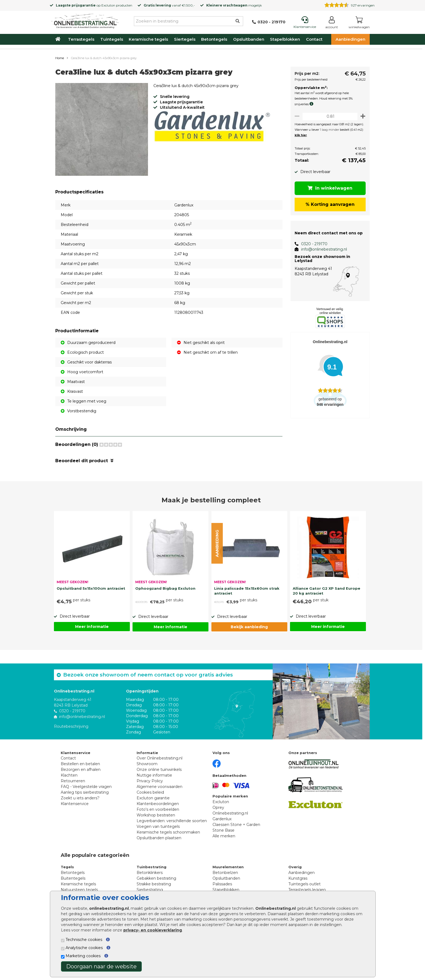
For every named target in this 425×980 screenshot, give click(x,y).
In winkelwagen (329, 188)
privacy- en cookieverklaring (153, 930)
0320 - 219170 (312, 244)
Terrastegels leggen (307, 890)
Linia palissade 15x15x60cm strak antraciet (247, 591)
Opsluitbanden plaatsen (159, 838)
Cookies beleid (150, 792)
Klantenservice (75, 804)
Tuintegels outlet (305, 884)
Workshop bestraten (156, 815)
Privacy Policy (150, 781)
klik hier (299, 135)
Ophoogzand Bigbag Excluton (165, 588)
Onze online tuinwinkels (159, 770)
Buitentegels (73, 878)
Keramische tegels (148, 39)
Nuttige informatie (154, 775)
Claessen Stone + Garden (236, 825)
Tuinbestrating (152, 867)
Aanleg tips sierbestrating (85, 792)
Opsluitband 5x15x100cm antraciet (91, 588)
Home (60, 58)
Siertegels (185, 39)
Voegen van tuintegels (158, 826)
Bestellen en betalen (80, 764)
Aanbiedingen (350, 39)
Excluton (108, 5)
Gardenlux (222, 819)
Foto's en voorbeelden (158, 809)
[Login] (332, 23)
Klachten (69, 775)
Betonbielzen (225, 873)
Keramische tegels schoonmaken (168, 832)
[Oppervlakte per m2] (329, 116)
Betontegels (214, 39)
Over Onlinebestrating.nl (160, 758)
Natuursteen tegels (79, 890)
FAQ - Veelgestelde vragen (86, 787)
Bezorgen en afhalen (81, 770)
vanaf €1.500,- (169, 5)
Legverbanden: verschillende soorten (172, 821)
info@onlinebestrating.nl (322, 249)
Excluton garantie (153, 798)
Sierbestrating (150, 890)
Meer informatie (92, 627)
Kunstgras (298, 878)
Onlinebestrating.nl (230, 813)
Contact (314, 39)
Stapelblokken (285, 39)
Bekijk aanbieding (249, 627)
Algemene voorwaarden (160, 787)
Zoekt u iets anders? (80, 798)
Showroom (147, 764)
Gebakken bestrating (156, 878)
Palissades (222, 884)
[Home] (85, 20)
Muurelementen (228, 867)
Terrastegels (81, 39)
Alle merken (224, 836)
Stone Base (223, 830)
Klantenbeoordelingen (158, 804)
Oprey (218, 807)
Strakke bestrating (154, 884)
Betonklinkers (150, 873)
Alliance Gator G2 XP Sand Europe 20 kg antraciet (326, 591)
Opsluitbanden (249, 39)
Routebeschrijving (71, 726)
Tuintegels (112, 39)
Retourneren (73, 781)
